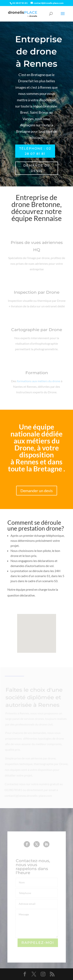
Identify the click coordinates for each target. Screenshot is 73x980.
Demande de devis (37, 168)
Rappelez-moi (38, 943)
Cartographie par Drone (36, 331)
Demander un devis (37, 491)
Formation (36, 374)
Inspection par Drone (36, 293)
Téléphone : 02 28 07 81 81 (35, 151)
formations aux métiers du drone (38, 382)
